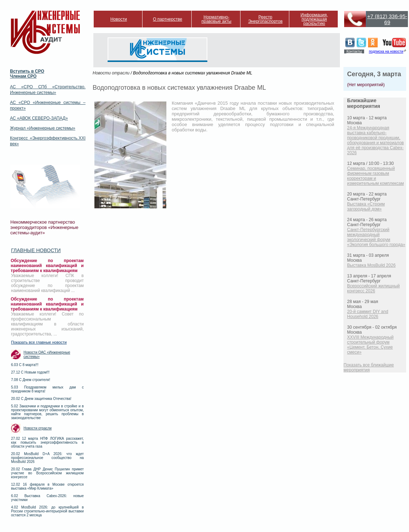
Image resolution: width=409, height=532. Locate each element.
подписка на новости (386, 51)
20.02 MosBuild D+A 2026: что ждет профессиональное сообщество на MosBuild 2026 (47, 458)
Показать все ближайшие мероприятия (369, 367)
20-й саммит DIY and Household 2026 (367, 314)
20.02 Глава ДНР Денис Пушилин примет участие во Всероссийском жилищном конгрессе (47, 473)
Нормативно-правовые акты (217, 19)
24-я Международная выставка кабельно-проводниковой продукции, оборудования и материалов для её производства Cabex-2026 (375, 140)
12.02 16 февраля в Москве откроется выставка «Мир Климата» (47, 486)
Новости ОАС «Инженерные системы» (47, 354)
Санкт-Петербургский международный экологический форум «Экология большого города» (376, 237)
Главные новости (36, 250)
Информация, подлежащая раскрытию (314, 19)
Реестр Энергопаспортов (265, 19)
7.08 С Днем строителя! (31, 380)
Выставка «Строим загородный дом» (366, 207)
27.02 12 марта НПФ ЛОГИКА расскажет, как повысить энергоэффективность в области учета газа (47, 442)
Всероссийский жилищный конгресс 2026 (373, 288)
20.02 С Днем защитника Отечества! (41, 399)
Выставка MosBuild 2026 (371, 265)
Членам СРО (23, 76)
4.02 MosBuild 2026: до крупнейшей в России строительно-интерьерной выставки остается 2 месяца (47, 511)
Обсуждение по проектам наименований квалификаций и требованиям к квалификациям (47, 266)
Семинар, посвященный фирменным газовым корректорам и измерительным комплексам (375, 176)
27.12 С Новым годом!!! (30, 372)
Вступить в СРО (27, 71)
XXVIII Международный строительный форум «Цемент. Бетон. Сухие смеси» (370, 345)
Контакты (354, 51)
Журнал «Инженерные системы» (43, 128)
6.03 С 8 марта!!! (25, 365)
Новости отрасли (38, 428)
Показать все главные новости (39, 342)
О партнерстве (167, 19)
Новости (119, 19)
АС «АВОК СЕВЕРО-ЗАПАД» (39, 118)
